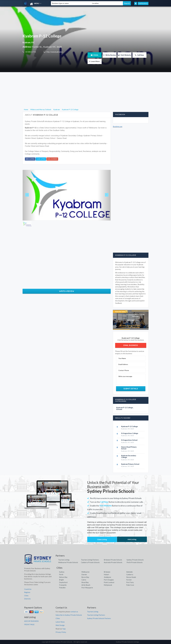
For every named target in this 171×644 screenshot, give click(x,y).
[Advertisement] (86, 93)
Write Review (109, 55)
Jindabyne (107, 577)
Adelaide (129, 572)
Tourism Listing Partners (90, 560)
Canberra (130, 574)
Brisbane (107, 572)
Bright (61, 580)
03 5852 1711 (31, 52)
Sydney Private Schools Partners (99, 618)
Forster (129, 580)
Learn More (95, 61)
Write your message (125, 376)
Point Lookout (109, 582)
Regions (27, 592)
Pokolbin (62, 588)
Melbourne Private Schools (68, 562)
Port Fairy (130, 582)
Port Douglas (109, 580)
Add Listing (132, 539)
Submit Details (131, 389)
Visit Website (124, 55)
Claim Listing (41, 159)
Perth (61, 574)
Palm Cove (130, 585)
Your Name (122, 358)
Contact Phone (124, 370)
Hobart (106, 574)
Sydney (62, 572)
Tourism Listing (64, 560)
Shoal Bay (85, 582)
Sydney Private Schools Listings (127, 642)
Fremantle (63, 585)
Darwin (84, 574)
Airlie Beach (86, 585)
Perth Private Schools (135, 562)
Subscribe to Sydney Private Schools (69, 615)
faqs (64, 629)
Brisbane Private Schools (113, 560)
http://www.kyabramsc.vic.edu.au (58, 52)
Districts (27, 599)
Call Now (139, 55)
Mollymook (108, 585)
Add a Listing (30, 159)
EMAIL (95, 55)
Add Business (143, 3)
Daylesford (63, 582)
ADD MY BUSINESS (31, 621)
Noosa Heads (131, 577)
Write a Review (67, 291)
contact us (74, 612)
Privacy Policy (61, 632)
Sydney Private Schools (135, 560)
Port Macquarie (87, 588)
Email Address (123, 364)
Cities (26, 596)
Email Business (52, 159)
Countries (28, 589)
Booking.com (118, 126)
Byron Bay (85, 577)
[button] (29, 195)
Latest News (60, 622)
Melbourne (85, 572)
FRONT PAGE (29, 624)
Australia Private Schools (113, 562)
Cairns (84, 580)
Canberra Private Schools (90, 562)
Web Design (60, 625)
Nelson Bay (63, 577)
